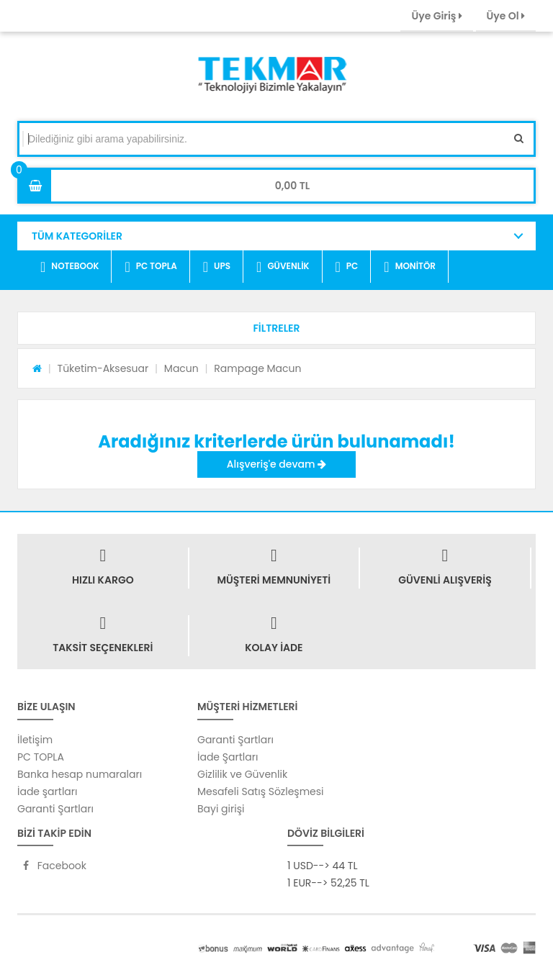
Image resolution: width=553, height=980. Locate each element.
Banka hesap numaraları (80, 774)
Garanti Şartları (55, 809)
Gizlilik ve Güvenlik (242, 774)
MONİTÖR (410, 267)
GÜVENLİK (283, 267)
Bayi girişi (221, 809)
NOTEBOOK (69, 267)
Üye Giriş (436, 16)
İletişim (35, 740)
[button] (276, 328)
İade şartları (47, 791)
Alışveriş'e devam (276, 464)
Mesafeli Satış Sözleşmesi (261, 791)
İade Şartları (228, 757)
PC (347, 267)
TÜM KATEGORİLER (77, 236)
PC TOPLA (150, 267)
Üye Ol (506, 16)
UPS (217, 267)
